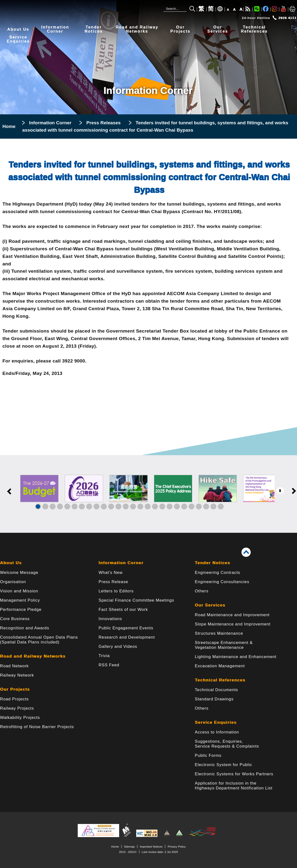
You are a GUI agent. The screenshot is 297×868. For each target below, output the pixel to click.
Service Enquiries (216, 722)
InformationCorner (55, 29)
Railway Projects (17, 708)
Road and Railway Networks (33, 656)
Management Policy (20, 600)
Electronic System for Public (224, 765)
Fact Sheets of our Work (123, 610)
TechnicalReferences (254, 29)
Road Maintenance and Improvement (232, 615)
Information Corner (50, 123)
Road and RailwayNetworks (137, 29)
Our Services (210, 605)
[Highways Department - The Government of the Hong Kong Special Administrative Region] (33, 10)
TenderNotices (94, 29)
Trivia (104, 656)
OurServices (218, 29)
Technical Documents (217, 690)
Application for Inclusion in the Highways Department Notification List (234, 786)
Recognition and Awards (25, 628)
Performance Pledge (21, 610)
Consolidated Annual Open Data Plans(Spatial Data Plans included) (39, 640)
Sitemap (129, 846)
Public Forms (208, 755)
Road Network (14, 666)
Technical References (220, 680)
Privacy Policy (177, 846)
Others (202, 591)
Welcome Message (19, 573)
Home (9, 126)
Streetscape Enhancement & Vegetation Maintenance (224, 645)
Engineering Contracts (218, 573)
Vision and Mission (19, 591)
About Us (18, 29)
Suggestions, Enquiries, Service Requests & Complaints (227, 744)
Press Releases (103, 123)
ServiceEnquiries (18, 39)
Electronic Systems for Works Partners (234, 774)
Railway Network (17, 675)
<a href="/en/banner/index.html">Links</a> (148, 494)
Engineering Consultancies (222, 582)
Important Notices (151, 846)
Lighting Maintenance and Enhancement (236, 657)
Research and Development (127, 637)
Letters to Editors (116, 591)
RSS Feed (109, 665)
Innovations (110, 619)
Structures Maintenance (219, 633)
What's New (110, 573)
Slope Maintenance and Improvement (233, 624)
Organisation (13, 582)
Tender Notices (213, 563)
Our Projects (15, 689)
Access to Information (217, 732)
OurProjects (180, 29)
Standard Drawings (214, 699)
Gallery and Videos (118, 646)
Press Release (113, 582)
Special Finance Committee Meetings (136, 600)
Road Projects (14, 699)
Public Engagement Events (126, 628)
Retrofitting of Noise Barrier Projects (37, 727)
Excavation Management (220, 666)
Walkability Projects (20, 718)
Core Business (15, 619)
